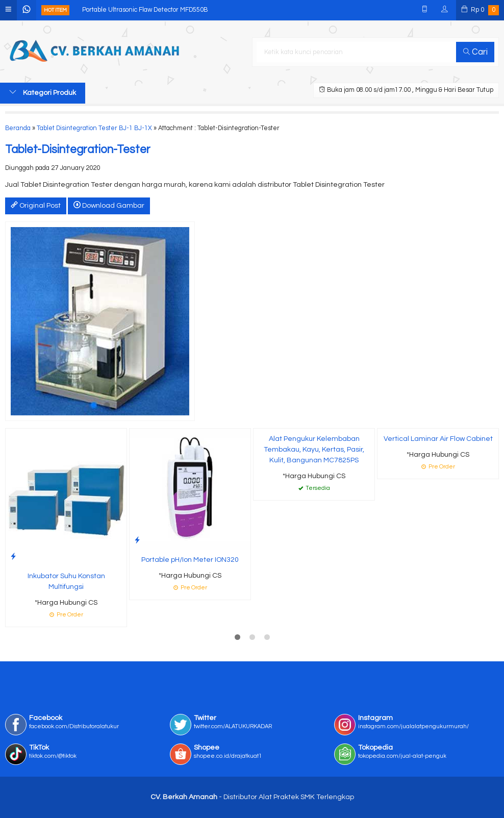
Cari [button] (475, 52)
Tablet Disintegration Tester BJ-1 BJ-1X (94, 128)
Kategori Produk (43, 92)
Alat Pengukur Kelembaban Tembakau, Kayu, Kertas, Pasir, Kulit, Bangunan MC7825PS (314, 450)
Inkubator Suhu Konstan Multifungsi (66, 581)
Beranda (18, 128)
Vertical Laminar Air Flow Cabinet (438, 439)
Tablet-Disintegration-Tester (78, 150)
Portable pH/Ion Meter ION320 (190, 560)
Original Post (36, 205)
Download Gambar (109, 205)
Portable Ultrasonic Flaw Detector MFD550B (145, 10)
